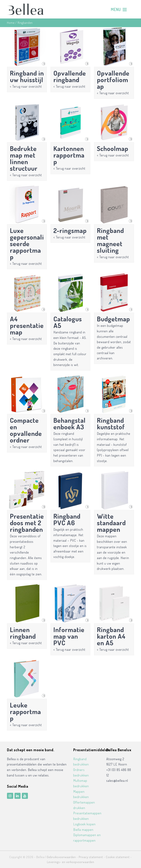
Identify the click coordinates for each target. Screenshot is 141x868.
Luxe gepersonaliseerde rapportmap (27, 244)
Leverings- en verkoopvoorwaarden (71, 862)
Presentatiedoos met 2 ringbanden (27, 523)
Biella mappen (83, 830)
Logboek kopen (84, 824)
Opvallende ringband (70, 76)
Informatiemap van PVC (69, 636)
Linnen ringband (23, 633)
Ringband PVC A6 (67, 519)
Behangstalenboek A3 (69, 423)
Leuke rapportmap (25, 712)
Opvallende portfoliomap (113, 80)
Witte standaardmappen (111, 523)
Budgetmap (113, 319)
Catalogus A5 (68, 322)
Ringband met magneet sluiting (110, 240)
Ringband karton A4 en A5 (111, 636)
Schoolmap (113, 148)
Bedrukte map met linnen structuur (24, 158)
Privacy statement (91, 857)
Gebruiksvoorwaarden (61, 857)
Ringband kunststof (111, 423)
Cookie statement (118, 857)
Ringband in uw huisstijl (27, 76)
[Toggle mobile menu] (119, 9)
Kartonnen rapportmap (69, 155)
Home (11, 23)
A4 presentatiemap (27, 325)
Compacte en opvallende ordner (26, 430)
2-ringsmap (70, 230)
